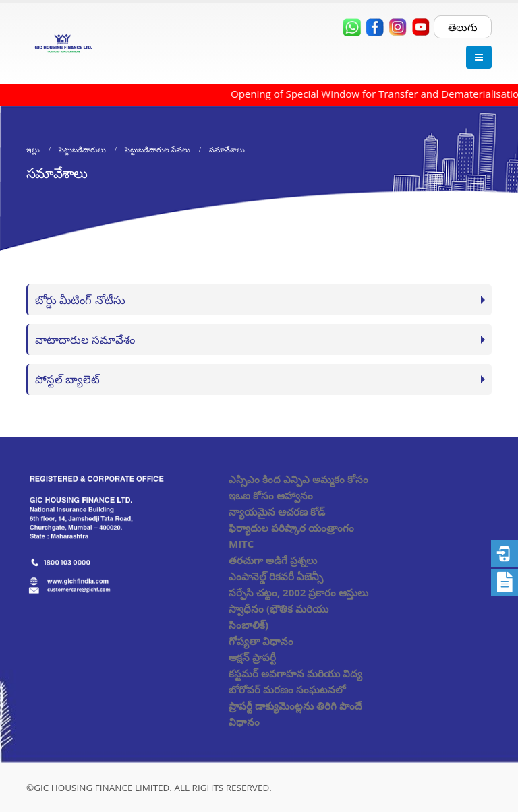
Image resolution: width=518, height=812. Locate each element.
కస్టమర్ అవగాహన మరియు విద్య (295, 673)
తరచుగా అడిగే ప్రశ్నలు (273, 560)
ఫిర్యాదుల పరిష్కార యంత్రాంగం (291, 528)
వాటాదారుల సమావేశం (85, 339)
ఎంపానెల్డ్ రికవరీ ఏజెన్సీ (276, 576)
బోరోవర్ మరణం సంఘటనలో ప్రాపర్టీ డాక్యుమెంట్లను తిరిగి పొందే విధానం (295, 706)
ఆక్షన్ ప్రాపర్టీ (252, 657)
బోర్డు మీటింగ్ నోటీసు (80, 300)
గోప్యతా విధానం (261, 641)
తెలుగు (463, 27)
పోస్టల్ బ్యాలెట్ (67, 379)
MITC (241, 544)
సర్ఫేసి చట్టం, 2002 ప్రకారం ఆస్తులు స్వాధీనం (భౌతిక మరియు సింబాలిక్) (298, 608)
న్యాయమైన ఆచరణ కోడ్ (277, 511)
